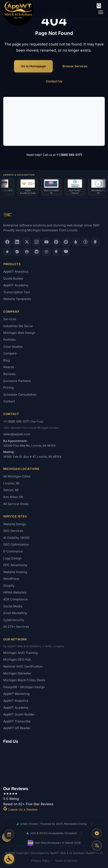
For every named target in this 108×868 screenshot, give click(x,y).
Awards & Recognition (19, 175)
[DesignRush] (95, 242)
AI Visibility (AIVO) (69, 129)
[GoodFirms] (7, 252)
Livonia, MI (11, 483)
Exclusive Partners (17, 381)
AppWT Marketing (16, 694)
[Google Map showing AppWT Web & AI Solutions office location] (54, 764)
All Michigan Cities (17, 476)
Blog (7, 360)
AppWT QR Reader (17, 728)
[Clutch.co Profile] (66, 242)
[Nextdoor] (17, 252)
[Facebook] (7, 242)
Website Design (15, 524)
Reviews (9, 374)
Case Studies (13, 347)
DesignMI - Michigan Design (24, 687)
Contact (9, 401)
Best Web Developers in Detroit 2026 (54, 843)
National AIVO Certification (23, 666)
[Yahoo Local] (66, 252)
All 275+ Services (16, 627)
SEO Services (66, 114)
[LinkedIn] (17, 242)
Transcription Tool (17, 292)
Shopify (9, 586)
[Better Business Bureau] (85, 242)
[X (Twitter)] (27, 242)
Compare (10, 353)
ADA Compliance (15, 599)
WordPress (11, 579)
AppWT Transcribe (17, 721)
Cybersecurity (14, 620)
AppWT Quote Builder (19, 714)
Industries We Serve (18, 326)
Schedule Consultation (20, 395)
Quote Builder (13, 278)
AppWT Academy (16, 285)
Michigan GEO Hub (17, 659)
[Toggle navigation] (101, 12)
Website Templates (17, 299)
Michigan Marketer (17, 673)
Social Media (13, 606)
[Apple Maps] (56, 252)
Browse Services (75, 66)
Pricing (15, 137)
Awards (9, 367)
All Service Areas (16, 504)
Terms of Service (66, 861)
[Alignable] (27, 252)
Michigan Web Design (19, 333)
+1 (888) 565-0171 (69, 155)
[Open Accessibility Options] (9, 859)
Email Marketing (15, 613)
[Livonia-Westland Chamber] (46, 252)
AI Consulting (20, 121)
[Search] (99, 6)
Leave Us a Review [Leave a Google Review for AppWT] (20, 809)
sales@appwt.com (17, 434)
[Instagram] (37, 242)
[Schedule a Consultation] (9, 834)
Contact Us (54, 81)
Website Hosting (15, 572)
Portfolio (62, 137)
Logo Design (20, 129)
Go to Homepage (33, 66)
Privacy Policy (40, 861)
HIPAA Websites (15, 592)
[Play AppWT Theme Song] (97, 833)
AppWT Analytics (16, 272)
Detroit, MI (11, 490)
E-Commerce (65, 121)
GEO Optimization (16, 544)
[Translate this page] (97, 846)
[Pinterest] (56, 242)
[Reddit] (37, 252)
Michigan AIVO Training (20, 653)
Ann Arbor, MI (13, 497)
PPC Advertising (15, 565)
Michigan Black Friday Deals (24, 680)
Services (10, 319)
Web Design (19, 114)
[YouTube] (46, 242)
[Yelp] (76, 242)
